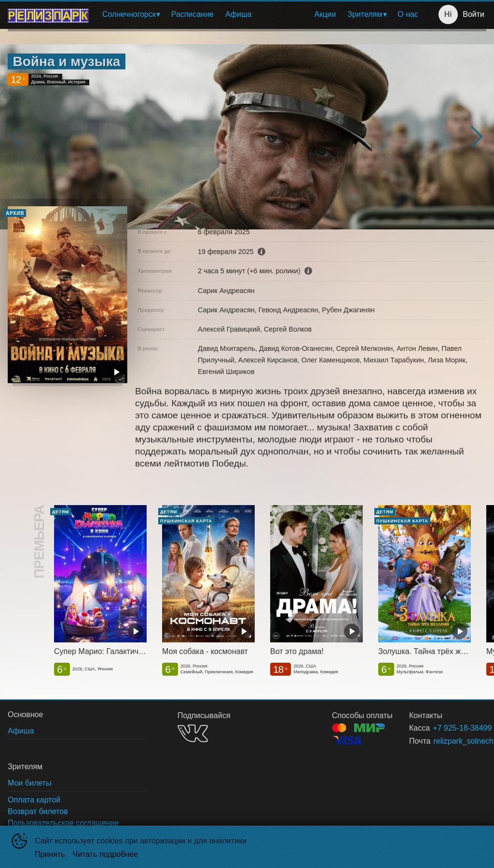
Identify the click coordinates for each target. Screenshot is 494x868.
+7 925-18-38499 (448, 728)
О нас (408, 14)
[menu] (260, 14)
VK (193, 733)
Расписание (192, 14)
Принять (50, 854)
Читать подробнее (106, 854)
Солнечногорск (129, 14)
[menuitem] (131, 14)
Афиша (239, 14)
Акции (325, 14)
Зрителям (365, 14)
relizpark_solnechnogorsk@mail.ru (448, 741)
